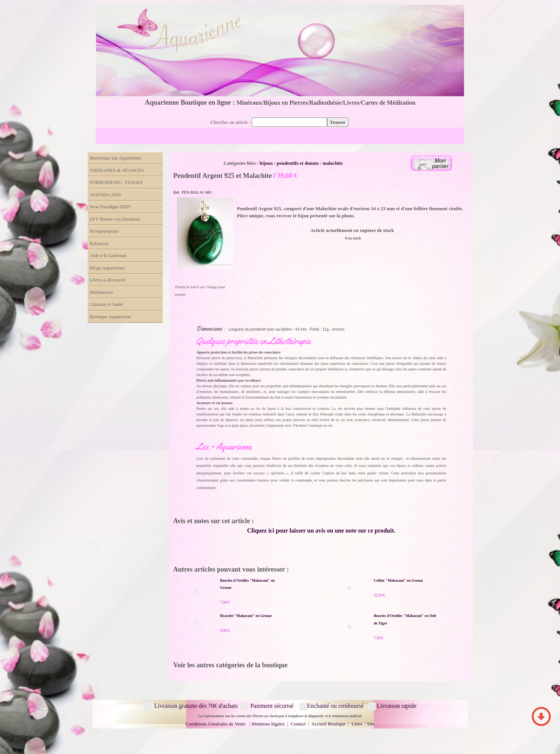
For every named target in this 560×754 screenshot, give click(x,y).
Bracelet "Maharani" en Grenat (246, 616)
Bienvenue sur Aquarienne (116, 158)
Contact (299, 724)
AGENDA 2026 (105, 195)
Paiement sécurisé (272, 706)
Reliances (99, 243)
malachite (333, 163)
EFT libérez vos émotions (115, 219)
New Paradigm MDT (110, 207)
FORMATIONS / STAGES (116, 182)
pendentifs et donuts (298, 163)
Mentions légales (268, 724)
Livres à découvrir (107, 280)
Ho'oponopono (104, 231)
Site (371, 724)
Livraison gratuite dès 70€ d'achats (196, 706)
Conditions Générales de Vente (216, 724)
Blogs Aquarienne (107, 268)
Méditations (101, 292)
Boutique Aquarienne (110, 317)
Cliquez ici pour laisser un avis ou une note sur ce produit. (321, 531)
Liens (357, 724)
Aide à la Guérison (108, 255)
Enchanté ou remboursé (336, 706)
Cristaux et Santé (106, 304)
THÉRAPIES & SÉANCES (117, 170)
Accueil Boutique (328, 724)
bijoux (266, 163)
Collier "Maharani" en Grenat (398, 580)
